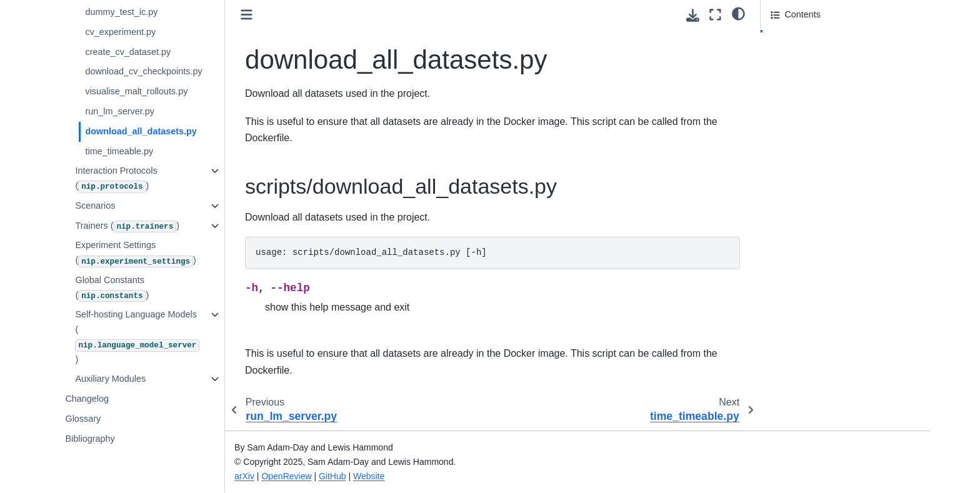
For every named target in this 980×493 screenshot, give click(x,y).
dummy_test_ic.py (122, 12)
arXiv (246, 476)
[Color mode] (738, 13)
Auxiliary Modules (112, 379)
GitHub (334, 476)
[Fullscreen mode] (715, 15)
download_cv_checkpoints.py (145, 71)
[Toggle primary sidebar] (248, 15)
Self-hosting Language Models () (138, 336)
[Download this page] (693, 15)
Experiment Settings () (137, 253)
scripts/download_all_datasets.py (842, 39)
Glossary (84, 419)
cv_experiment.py (122, 32)
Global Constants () (113, 288)
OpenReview (287, 476)
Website (370, 476)
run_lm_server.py (121, 111)
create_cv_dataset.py (129, 52)
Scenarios (96, 206)
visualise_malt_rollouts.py (137, 91)
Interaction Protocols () (117, 179)
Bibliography (91, 439)
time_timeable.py (120, 151)
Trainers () (128, 227)
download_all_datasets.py (142, 131)
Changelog (88, 399)
